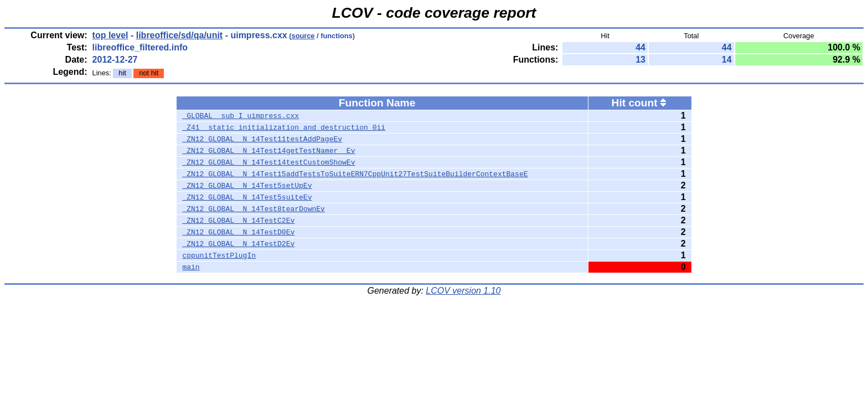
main (191, 267)
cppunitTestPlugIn (219, 255)
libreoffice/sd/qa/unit (179, 35)
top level (110, 35)
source (303, 36)
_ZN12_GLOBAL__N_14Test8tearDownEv (253, 209)
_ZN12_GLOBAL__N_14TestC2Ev (238, 221)
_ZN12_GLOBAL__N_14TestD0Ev (238, 232)
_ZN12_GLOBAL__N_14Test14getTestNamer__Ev (268, 151)
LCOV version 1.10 (463, 291)
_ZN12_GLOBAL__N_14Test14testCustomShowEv (268, 162)
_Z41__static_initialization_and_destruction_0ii (284, 127)
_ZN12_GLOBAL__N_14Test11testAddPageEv (262, 139)
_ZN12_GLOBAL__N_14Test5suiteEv (247, 197)
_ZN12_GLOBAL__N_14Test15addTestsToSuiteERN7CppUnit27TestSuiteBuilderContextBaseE (355, 174)
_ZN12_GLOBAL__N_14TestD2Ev (238, 244)
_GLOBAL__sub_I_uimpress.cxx (241, 116)
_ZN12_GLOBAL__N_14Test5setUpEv (247, 186)
